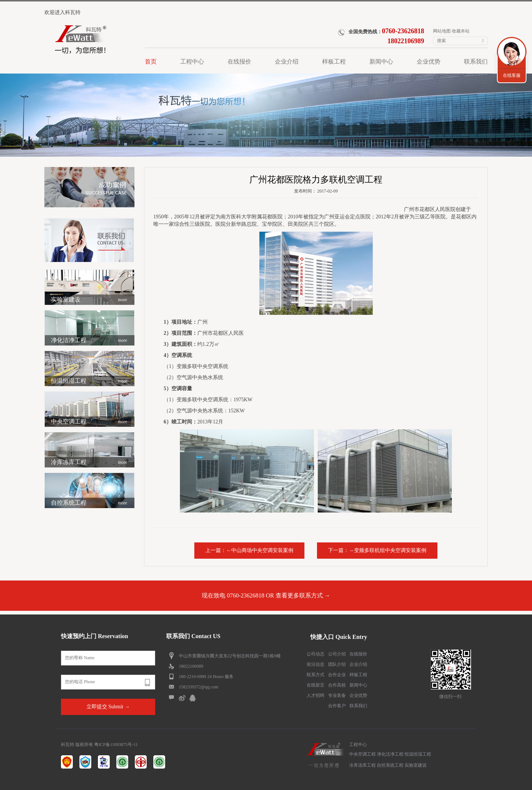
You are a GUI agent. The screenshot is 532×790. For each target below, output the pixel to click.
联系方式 (316, 675)
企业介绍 (358, 664)
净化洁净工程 (89, 340)
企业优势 (358, 695)
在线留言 (316, 685)
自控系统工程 (89, 503)
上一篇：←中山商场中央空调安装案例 (249, 550)
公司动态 (316, 654)
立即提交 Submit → (108, 707)
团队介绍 (337, 664)
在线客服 (512, 75)
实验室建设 (89, 300)
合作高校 (337, 685)
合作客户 (337, 706)
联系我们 (358, 706)
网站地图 (442, 31)
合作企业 (337, 675)
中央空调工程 (89, 422)
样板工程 (358, 675)
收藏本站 (461, 31)
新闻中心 (358, 685)
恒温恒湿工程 (89, 381)
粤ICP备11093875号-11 (116, 745)
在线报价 (358, 654)
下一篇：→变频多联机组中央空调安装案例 (377, 550)
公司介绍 (337, 654)
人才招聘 (316, 695)
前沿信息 (316, 664)
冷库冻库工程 (89, 462)
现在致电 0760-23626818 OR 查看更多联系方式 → (266, 595)
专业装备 (337, 695)
